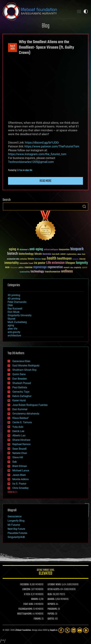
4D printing (14, 299)
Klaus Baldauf (20, 418)
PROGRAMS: (52, 609)
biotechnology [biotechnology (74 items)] (26, 254)
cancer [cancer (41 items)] (63, 254)
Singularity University (20, 315)
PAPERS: (51, 614)
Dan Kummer (20, 409)
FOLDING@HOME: (26, 609)
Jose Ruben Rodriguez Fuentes (30, 405)
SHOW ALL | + (12, 492)
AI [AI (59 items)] (18, 250)
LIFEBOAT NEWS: (54, 585)
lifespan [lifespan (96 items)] (70, 263)
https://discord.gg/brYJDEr (42, 142)
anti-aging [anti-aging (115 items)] (36, 249)
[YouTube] (80, 630)
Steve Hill (18, 457)
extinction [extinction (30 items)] (24, 259)
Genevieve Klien (21, 361)
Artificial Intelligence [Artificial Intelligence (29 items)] (51, 250)
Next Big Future (16, 529)
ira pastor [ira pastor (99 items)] (40, 263)
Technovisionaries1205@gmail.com (31, 162)
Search (84, 206)
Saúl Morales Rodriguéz (26, 366)
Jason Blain (19, 475)
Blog (46, 26)
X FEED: (27, 594)
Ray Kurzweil (15, 309)
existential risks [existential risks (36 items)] (13, 259)
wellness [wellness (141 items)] (67, 271)
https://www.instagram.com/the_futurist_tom (37, 154)
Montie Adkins (21, 479)
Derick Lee (18, 431)
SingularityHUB (16, 537)
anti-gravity (14, 332)
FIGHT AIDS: (28, 604)
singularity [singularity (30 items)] (78, 268)
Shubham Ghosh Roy (24, 370)
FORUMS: (37, 619)
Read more (46, 181)
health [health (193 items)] (52, 259)
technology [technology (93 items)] (37, 272)
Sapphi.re (54, 630)
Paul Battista (20, 387)
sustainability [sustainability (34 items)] (25, 272)
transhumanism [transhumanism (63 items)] (53, 272)
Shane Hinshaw (21, 440)
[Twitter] (67, 630)
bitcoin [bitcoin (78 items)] (38, 254)
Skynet (11, 319)
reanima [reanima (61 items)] (28, 267)
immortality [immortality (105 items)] (12, 263)
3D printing (14, 295)
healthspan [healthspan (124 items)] (64, 259)
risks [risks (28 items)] (72, 268)
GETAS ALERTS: (54, 589)
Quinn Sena (19, 374)
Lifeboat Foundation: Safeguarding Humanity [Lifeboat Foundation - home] (37, 11)
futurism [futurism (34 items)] (38, 259)
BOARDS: (51, 599)
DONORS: (35, 599)
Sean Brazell (19, 449)
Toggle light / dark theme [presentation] (86, 11)
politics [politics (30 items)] (21, 268)
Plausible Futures (17, 533)
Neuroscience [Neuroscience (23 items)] (14, 268)
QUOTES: (51, 619)
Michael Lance (21, 470)
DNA (10, 305)
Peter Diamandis (17, 302)
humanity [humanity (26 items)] (75, 259)
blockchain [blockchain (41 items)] (47, 254)
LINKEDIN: (26, 589)
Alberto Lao (19, 436)
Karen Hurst (19, 400)
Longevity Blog (16, 521)
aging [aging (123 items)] (12, 249)
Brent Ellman (20, 466)
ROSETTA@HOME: (25, 614)
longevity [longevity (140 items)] (82, 263)
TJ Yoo (20, 170)
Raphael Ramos (21, 444)
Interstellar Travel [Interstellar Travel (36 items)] (26, 264)
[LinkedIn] (74, 630)
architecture (14, 335)
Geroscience (14, 516)
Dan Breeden (20, 379)
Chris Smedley (21, 488)
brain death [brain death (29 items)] (56, 254)
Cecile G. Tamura (22, 422)
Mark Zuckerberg (17, 322)
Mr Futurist (14, 525)
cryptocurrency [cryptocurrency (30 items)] (72, 254)
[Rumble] (86, 630)
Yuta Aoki (18, 427)
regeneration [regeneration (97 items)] (55, 267)
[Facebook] (61, 630)
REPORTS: (52, 604)
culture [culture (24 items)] (79, 254)
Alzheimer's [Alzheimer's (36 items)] (24, 250)
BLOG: (50, 594)
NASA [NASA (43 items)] (7, 268)
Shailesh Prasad (22, 383)
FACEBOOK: (25, 585)
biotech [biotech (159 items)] (13, 254)
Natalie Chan (20, 453)
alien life (29, 170)
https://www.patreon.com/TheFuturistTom (52, 146)
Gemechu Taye (21, 392)
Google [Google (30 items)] (44, 259)
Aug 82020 (13, 47)
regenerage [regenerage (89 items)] (40, 267)
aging (11, 325)
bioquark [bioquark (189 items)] (77, 249)
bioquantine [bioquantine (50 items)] (64, 250)
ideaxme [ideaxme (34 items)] (82, 259)
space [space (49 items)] (85, 267)
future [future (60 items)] (31, 259)
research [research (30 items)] (67, 268)
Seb (15, 462)
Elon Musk (14, 312)
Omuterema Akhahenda (26, 414)
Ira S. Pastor (19, 484)
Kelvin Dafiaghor (22, 396)
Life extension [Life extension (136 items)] (55, 263)
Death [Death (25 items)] (84, 254)
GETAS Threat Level (45, 572)
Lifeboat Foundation (23, 630)
